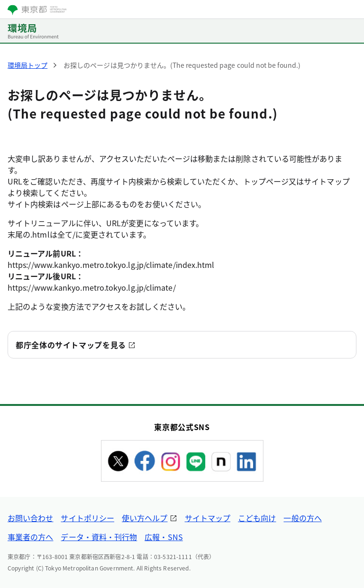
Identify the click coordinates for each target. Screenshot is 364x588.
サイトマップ (208, 518)
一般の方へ (302, 518)
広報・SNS (164, 537)
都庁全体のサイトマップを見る (71, 345)
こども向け (257, 518)
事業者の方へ (30, 537)
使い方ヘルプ (145, 518)
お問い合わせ (30, 518)
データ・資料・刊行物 (99, 537)
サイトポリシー (87, 518)
